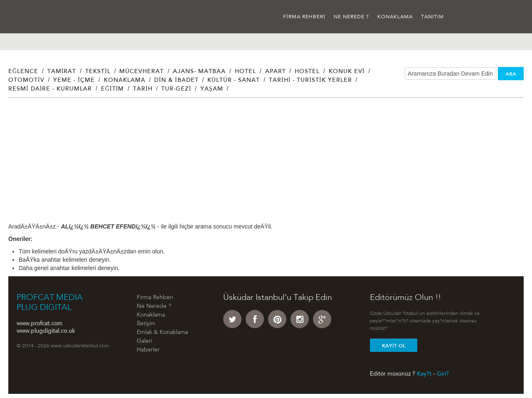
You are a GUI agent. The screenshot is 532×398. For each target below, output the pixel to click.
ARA (511, 74)
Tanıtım (432, 17)
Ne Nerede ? (351, 17)
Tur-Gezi (176, 89)
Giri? (443, 374)
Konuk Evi (347, 72)
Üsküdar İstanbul (41, 17)
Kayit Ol (394, 346)
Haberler (148, 350)
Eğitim (112, 89)
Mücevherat (142, 72)
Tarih (143, 89)
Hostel (307, 72)
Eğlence (23, 72)
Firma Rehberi (304, 17)
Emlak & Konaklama (162, 333)
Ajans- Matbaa (199, 72)
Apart (276, 72)
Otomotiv (26, 81)
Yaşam (212, 89)
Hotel (245, 72)
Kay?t (424, 374)
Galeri (144, 341)
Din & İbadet (176, 81)
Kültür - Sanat (234, 81)
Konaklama (395, 17)
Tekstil (98, 72)
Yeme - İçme (74, 81)
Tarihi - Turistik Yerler (310, 81)
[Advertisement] (258, 164)
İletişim (146, 324)
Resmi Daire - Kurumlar (50, 89)
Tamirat (62, 72)
